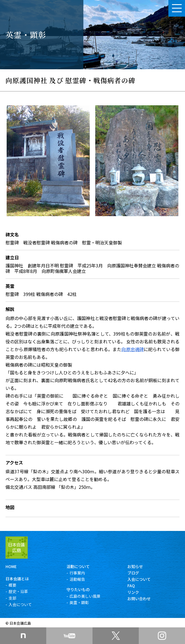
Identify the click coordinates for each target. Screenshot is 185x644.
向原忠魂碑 (133, 349)
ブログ (133, 573)
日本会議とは (17, 579)
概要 (12, 585)
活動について (78, 566)
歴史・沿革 (18, 591)
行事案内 (77, 573)
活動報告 (77, 579)
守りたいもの (78, 589)
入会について (20, 604)
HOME (11, 566)
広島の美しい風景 (85, 596)
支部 (12, 598)
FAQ (131, 586)
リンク (133, 592)
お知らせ (135, 566)
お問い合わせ (139, 599)
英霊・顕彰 (79, 602)
